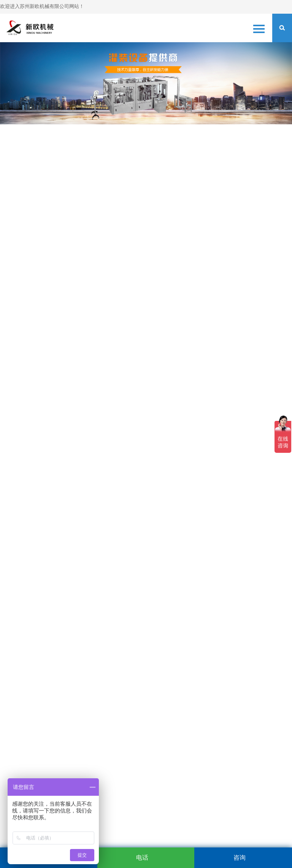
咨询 (240, 858)
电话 (142, 858)
